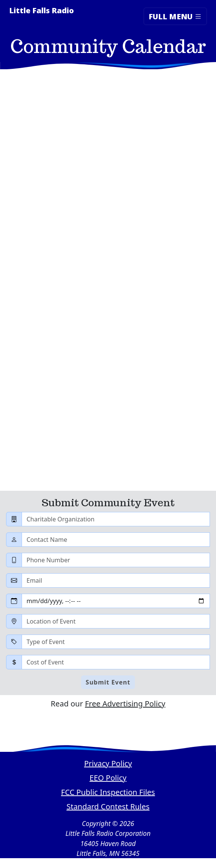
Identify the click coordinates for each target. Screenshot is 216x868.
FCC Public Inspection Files (108, 792)
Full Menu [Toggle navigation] (175, 16)
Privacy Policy (108, 763)
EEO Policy (108, 778)
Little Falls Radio (41, 10)
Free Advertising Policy (125, 704)
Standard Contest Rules (108, 807)
